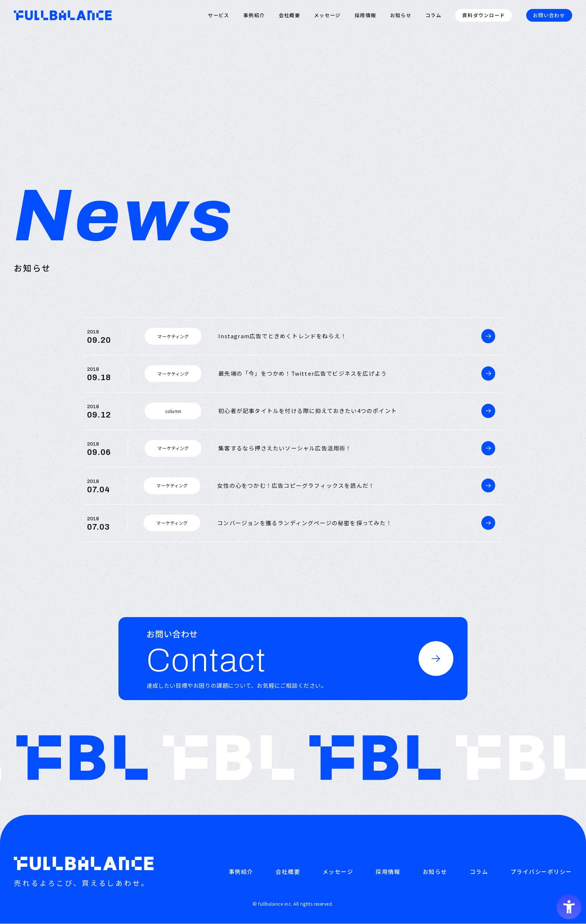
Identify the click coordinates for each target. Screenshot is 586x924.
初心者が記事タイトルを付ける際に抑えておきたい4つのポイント (308, 411)
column (173, 411)
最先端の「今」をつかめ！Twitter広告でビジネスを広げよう (303, 373)
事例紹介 (254, 15)
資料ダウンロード (484, 15)
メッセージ (327, 15)
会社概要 (289, 15)
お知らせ (401, 15)
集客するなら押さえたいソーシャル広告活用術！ (285, 448)
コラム (433, 15)
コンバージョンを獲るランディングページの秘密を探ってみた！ (305, 523)
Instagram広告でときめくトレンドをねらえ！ (282, 336)
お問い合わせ (549, 15)
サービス (218, 15)
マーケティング (173, 336)
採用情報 (365, 15)
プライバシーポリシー (541, 872)
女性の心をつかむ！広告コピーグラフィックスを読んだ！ (296, 485)
